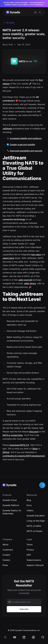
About (5, 544)
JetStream (7, 129)
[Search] (40, 12)
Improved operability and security (26, 151)
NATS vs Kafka (34, 526)
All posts (8, 23)
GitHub (6, 452)
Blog (29, 500)
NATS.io (6, 435)
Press (5, 565)
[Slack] (33, 637)
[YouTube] (15, 637)
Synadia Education (36, 516)
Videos (30, 510)
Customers (8, 550)
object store (8, 258)
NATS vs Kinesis (34, 531)
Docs (29, 505)
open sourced (25, 280)
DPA (29, 555)
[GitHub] (43, 637)
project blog (17, 435)
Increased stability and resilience (26, 138)
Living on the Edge (36, 521)
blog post (34, 432)
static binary (30, 283)
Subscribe (24, 609)
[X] (5, 637)
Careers (6, 560)
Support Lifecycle (35, 565)
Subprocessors (34, 560)
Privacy (30, 550)
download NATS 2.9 (19, 445)
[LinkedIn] (24, 637)
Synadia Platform (11, 505)
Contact (6, 555)
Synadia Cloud (10, 500)
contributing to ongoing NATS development (24, 456)
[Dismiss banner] (45, 4)
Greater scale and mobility (22, 145)
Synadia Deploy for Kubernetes (12, 512)
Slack (35, 449)
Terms (30, 544)
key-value (36, 255)
